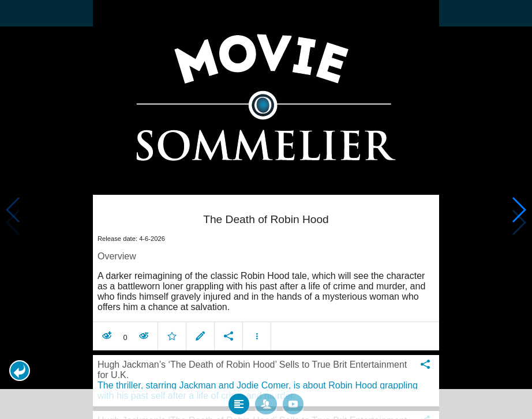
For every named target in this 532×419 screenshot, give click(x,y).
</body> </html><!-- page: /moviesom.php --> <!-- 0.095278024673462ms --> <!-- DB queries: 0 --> (266, 209)
